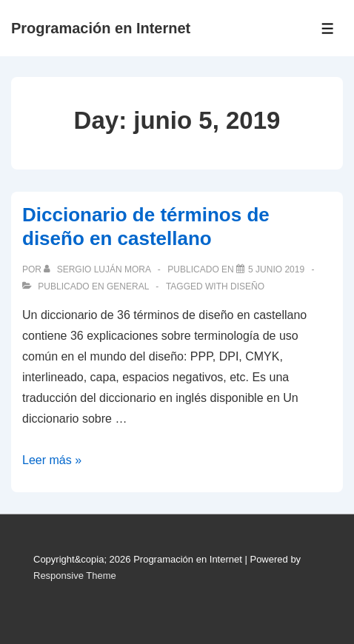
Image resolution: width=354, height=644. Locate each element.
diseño (247, 286)
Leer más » (52, 460)
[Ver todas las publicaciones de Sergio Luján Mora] (98, 269)
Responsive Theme (75, 576)
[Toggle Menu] (328, 28)
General (128, 286)
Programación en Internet (101, 28)
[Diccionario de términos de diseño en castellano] (276, 269)
